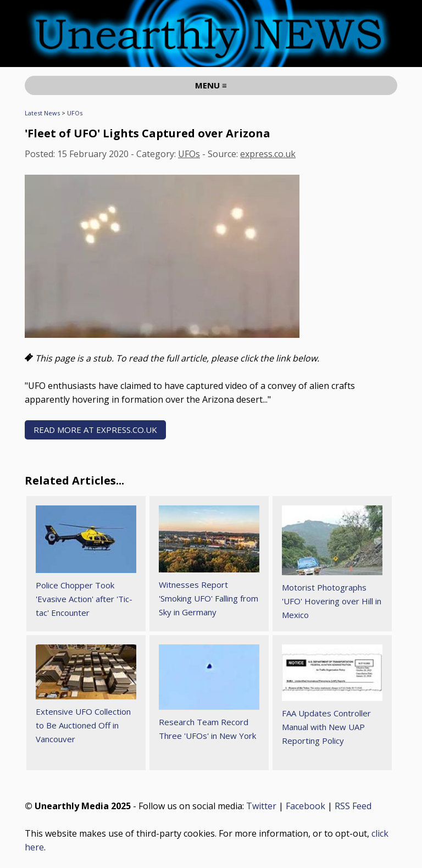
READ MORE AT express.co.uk (95, 430)
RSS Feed (353, 806)
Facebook (306, 806)
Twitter (261, 806)
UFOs (75, 113)
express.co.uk (268, 154)
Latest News (42, 113)
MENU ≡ (211, 85)
